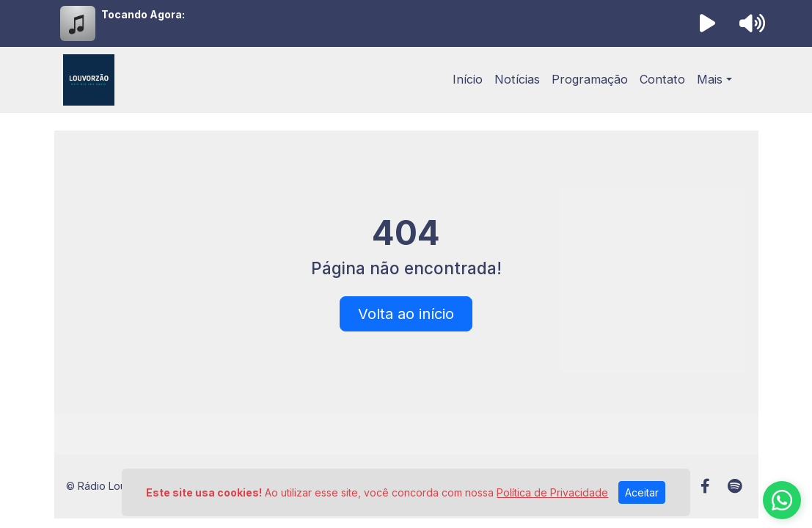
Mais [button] (710, 79)
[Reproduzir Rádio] (707, 23)
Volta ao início (406, 314)
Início (468, 79)
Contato (662, 79)
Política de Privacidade (552, 492)
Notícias (517, 79)
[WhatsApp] (782, 500)
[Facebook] (705, 486)
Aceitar (642, 492)
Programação (590, 79)
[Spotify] (735, 486)
